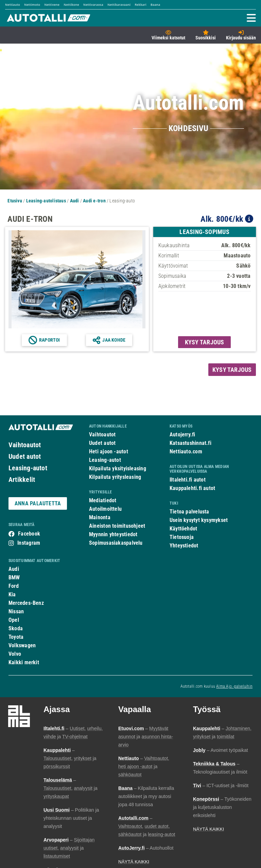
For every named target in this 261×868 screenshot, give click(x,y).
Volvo (15, 654)
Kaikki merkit (24, 662)
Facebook (29, 534)
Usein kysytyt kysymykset (199, 520)
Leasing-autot (28, 468)
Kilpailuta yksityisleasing (118, 468)
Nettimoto (32, 5)
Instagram (29, 543)
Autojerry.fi (182, 435)
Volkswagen (22, 645)
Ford (14, 586)
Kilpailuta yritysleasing (115, 477)
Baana (155, 5)
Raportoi (50, 340)
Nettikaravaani (119, 5)
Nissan (16, 611)
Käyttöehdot (183, 529)
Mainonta (100, 517)
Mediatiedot (103, 500)
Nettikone (71, 5)
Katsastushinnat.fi (190, 443)
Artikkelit (22, 480)
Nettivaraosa (93, 5)
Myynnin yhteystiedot (113, 534)
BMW (14, 577)
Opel (14, 620)
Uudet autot (25, 456)
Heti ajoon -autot (109, 451)
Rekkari (140, 5)
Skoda (16, 628)
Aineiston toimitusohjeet (117, 526)
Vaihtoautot (25, 445)
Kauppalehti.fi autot (193, 488)
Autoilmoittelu (105, 509)
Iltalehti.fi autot (188, 480)
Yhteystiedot (184, 546)
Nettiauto (13, 5)
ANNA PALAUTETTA (38, 503)
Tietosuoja (182, 537)
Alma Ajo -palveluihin (234, 686)
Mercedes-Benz (26, 603)
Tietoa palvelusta (189, 512)
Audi (14, 569)
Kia (12, 594)
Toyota (16, 637)
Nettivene (52, 5)
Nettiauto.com (186, 451)
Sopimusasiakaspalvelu (116, 543)
